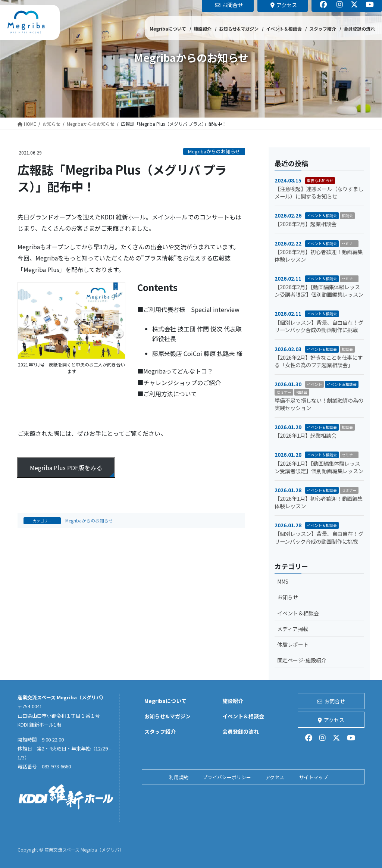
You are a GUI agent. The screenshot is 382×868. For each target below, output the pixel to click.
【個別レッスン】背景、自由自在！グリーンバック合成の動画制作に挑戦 (319, 326)
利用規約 (179, 777)
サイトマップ (313, 777)
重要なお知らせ (320, 180)
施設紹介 (233, 701)
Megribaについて (165, 701)
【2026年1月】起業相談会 (306, 435)
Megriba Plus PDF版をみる (66, 468)
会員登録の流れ (241, 731)
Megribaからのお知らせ (214, 151)
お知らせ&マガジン (167, 716)
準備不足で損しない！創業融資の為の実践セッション (319, 404)
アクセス (331, 720)
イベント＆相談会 (322, 216)
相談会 (347, 216)
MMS (283, 581)
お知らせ (288, 597)
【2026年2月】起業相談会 (306, 224)
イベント (314, 384)
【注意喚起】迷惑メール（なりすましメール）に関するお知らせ (319, 192)
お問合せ (331, 701)
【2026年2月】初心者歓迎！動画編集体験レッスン (319, 255)
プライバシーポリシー (227, 777)
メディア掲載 (293, 629)
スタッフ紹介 (160, 731)
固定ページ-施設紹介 (302, 660)
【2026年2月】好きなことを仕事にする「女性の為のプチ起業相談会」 (319, 361)
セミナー (349, 243)
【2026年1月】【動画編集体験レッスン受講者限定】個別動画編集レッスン (319, 467)
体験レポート (293, 644)
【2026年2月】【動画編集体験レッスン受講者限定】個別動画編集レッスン (319, 291)
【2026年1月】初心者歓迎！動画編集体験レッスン (319, 502)
